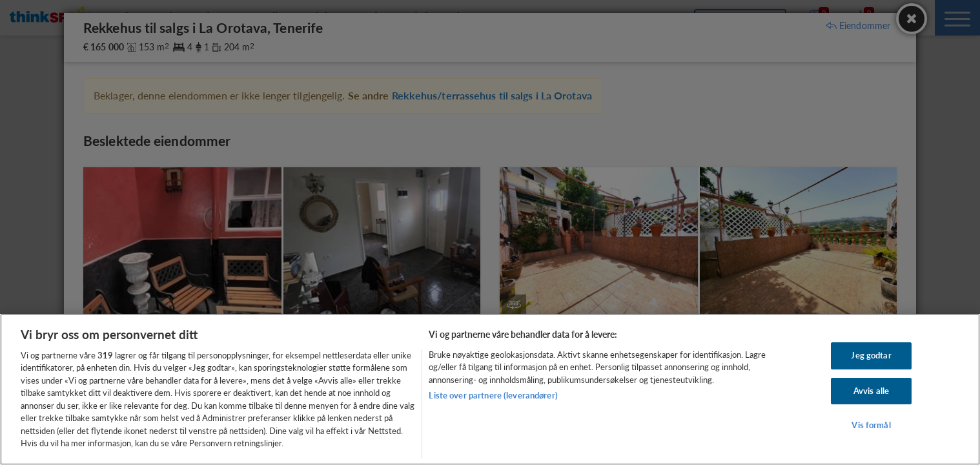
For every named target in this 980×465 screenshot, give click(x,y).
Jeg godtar (871, 355)
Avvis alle (871, 391)
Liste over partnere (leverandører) (493, 395)
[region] (490, 389)
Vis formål (871, 425)
